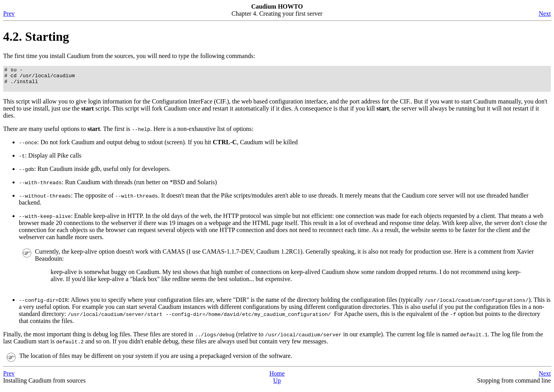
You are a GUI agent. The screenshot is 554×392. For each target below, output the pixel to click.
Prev (9, 14)
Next (545, 14)
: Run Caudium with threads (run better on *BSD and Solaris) (118, 187)
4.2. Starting (36, 36)
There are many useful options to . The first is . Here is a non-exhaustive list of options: (128, 133)
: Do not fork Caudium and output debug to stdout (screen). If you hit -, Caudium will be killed (158, 147)
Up (277, 385)
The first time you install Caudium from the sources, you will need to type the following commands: (129, 56)
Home (277, 378)
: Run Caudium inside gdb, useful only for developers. (95, 173)
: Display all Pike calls (50, 160)
